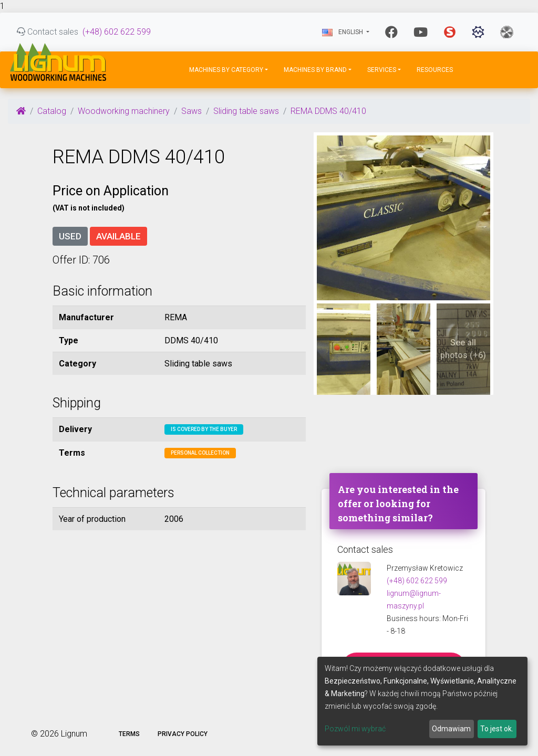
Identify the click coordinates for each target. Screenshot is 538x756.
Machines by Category (226, 70)
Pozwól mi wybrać (355, 729)
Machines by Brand (315, 70)
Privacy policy (183, 734)
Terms (129, 734)
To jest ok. (497, 729)
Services (382, 70)
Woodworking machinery (124, 111)
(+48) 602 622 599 (117, 32)
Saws (192, 111)
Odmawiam (451, 729)
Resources (435, 70)
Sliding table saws (246, 111)
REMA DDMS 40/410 (328, 111)
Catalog (52, 111)
